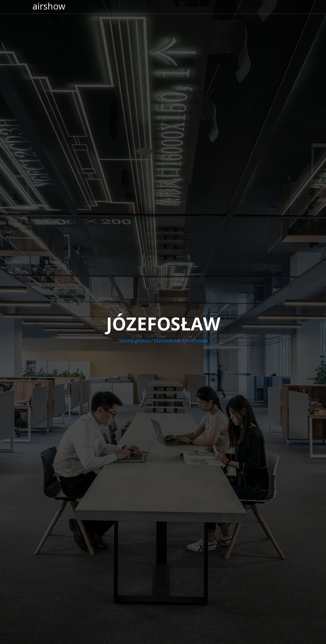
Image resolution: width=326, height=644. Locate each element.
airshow (49, 6)
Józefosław (196, 341)
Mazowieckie (167, 341)
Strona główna (134, 341)
